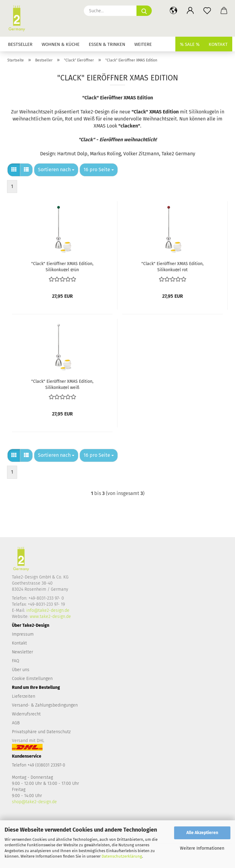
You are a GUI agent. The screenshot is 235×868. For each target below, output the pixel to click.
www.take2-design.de (50, 617)
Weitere (143, 44)
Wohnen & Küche (61, 44)
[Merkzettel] (207, 11)
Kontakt (218, 44)
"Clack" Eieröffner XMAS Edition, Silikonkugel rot (172, 266)
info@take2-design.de (48, 610)
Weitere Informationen (202, 848)
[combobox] (56, 170)
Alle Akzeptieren (202, 833)
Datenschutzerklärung (122, 856)
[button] (173, 11)
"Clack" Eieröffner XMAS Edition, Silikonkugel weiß (62, 384)
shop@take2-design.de (34, 802)
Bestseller (20, 44)
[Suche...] (144, 11)
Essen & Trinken (107, 44)
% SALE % (190, 44)
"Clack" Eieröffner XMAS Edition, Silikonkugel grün (62, 266)
